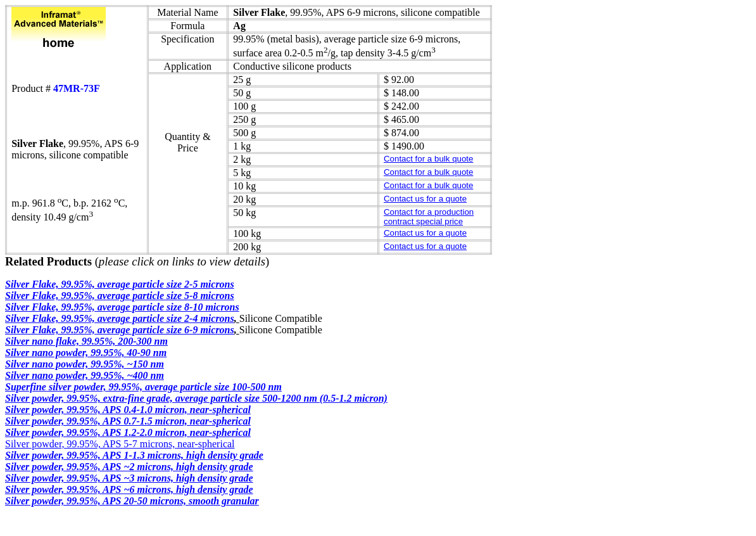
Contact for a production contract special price (429, 217)
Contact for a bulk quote (429, 159)
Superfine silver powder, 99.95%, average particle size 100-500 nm (143, 387)
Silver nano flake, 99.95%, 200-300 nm (86, 341)
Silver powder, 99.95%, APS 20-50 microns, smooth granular (132, 501)
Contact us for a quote (425, 199)
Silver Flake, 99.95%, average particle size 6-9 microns (120, 330)
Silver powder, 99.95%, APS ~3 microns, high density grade (129, 478)
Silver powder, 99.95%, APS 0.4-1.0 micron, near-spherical (128, 410)
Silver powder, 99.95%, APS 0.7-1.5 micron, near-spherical (128, 421)
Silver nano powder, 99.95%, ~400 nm (85, 375)
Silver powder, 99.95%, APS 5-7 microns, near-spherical (120, 444)
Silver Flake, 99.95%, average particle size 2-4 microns (120, 318)
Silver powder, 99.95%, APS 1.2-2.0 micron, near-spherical (128, 432)
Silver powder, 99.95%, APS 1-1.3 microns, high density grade (134, 455)
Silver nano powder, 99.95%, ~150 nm (85, 364)
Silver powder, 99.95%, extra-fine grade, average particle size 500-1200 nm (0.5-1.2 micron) (196, 398)
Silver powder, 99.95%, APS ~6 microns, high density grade (129, 489)
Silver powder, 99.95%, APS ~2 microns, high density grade (129, 467)
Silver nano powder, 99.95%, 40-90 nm (86, 353)
